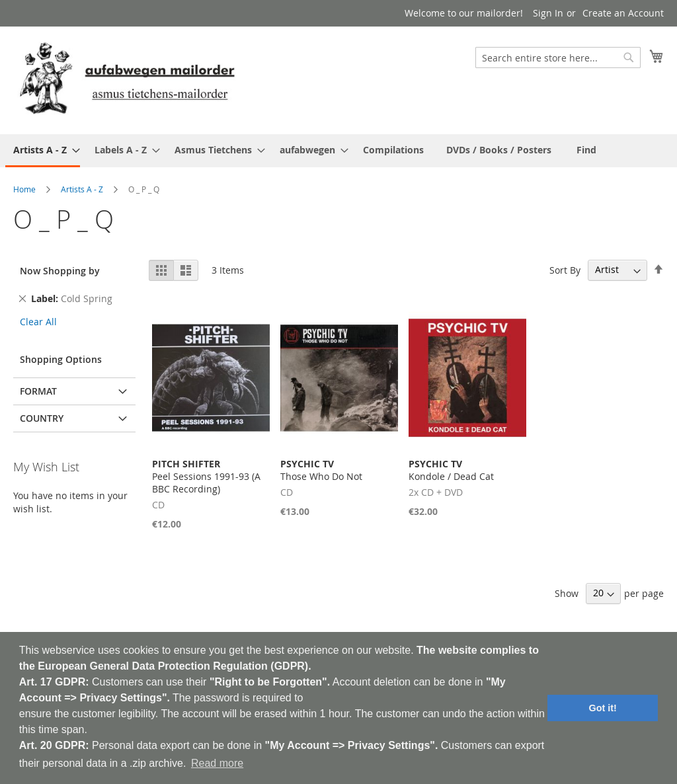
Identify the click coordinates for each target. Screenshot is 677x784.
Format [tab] (38, 391)
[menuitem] (43, 151)
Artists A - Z (82, 189)
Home (24, 189)
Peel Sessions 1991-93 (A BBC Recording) (206, 476)
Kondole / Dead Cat (451, 470)
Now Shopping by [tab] (60, 271)
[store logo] (127, 80)
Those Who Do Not (321, 470)
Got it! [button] (603, 708)
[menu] (338, 151)
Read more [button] (217, 763)
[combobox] (558, 58)
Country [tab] (42, 418)
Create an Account (623, 13)
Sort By (565, 269)
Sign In (548, 13)
